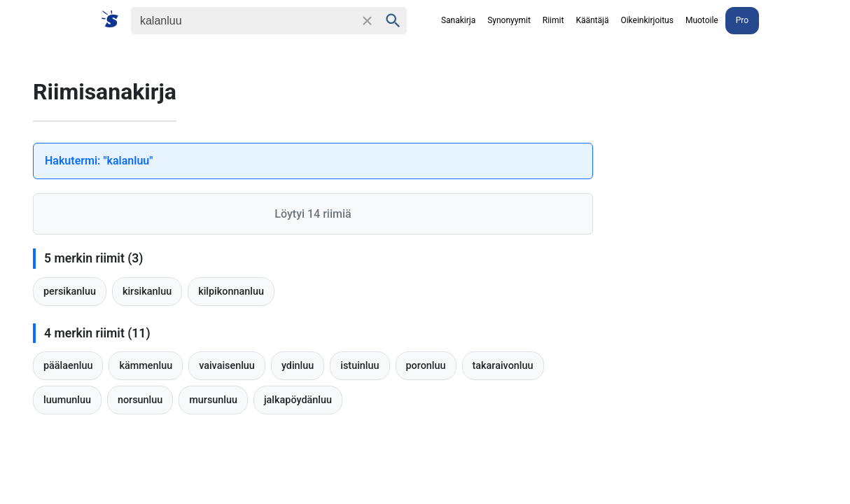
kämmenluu (146, 366)
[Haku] (243, 21)
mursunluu (213, 400)
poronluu (426, 366)
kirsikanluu (147, 292)
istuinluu (360, 366)
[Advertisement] (740, 263)
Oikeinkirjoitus (647, 20)
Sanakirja (458, 20)
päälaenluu (68, 366)
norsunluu (140, 400)
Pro (742, 20)
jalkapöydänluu (298, 400)
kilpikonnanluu (231, 292)
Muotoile (702, 20)
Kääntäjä (592, 20)
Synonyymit (509, 20)
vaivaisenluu (227, 366)
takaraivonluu (503, 366)
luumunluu (67, 400)
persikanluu (70, 292)
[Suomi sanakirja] (114, 20)
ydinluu (298, 366)
